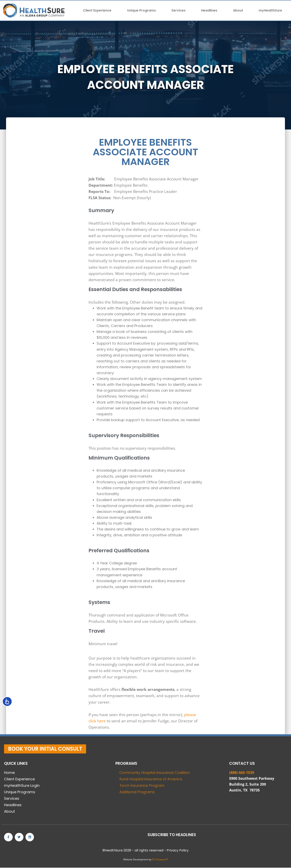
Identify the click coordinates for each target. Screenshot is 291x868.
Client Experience (97, 10)
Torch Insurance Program (143, 785)
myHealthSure (270, 10)
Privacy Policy (178, 851)
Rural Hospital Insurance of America (152, 779)
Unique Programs (141, 10)
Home (9, 773)
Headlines (209, 10)
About (238, 10)
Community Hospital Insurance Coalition (156, 773)
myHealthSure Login (22, 785)
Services (178, 10)
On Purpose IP (160, 860)
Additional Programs (138, 792)
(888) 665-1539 (242, 772)
